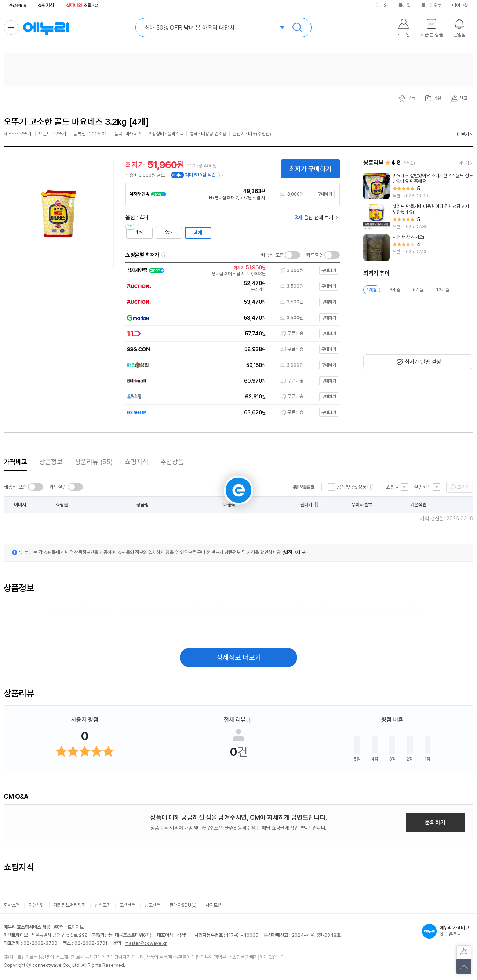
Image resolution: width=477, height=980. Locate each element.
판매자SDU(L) (183, 905)
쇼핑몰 (393, 487)
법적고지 (103, 905)
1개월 (372, 290)
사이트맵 (214, 905)
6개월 (418, 290)
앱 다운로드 (448, 931)
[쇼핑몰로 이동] (231, 270)
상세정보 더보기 (239, 657)
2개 (169, 233)
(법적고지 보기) (297, 552)
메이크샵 (460, 5)
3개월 (395, 290)
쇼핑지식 (46, 5)
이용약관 (37, 905)
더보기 (463, 134)
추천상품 (172, 462)
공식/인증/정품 (352, 487)
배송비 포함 (272, 255)
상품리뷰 (94, 462)
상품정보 (51, 462)
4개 (198, 233)
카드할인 (315, 255)
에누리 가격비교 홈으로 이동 (46, 28)
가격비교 (15, 462)
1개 (139, 233)
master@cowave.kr (146, 943)
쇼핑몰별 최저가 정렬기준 (164, 255)
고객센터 (128, 905)
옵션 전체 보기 (314, 218)
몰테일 (405, 5)
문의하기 (435, 822)
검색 (297, 28)
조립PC (82, 5)
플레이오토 (431, 5)
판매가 (306, 505)
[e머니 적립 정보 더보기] (220, 175)
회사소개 (12, 905)
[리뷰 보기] (418, 186)
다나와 (382, 5)
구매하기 (325, 194)
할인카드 (423, 487)
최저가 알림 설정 (423, 362)
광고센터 (153, 905)
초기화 (463, 487)
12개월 (443, 290)
